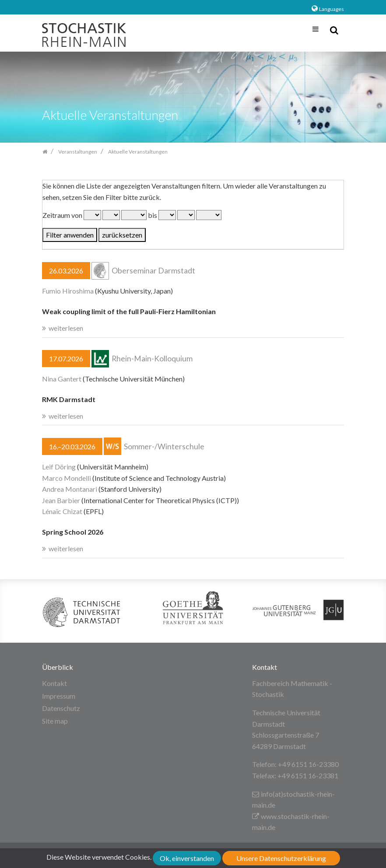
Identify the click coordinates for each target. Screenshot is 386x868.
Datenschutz (61, 708)
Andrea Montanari (70, 489)
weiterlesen (66, 328)
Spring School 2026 (73, 532)
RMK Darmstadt (69, 399)
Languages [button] (332, 9)
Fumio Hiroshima (68, 291)
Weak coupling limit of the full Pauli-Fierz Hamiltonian (129, 311)
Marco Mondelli (67, 478)
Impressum (59, 696)
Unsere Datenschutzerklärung (281, 858)
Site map (55, 721)
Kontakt (54, 683)
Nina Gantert (62, 379)
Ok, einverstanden (187, 858)
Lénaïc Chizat (62, 511)
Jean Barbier (61, 500)
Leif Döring (59, 467)
